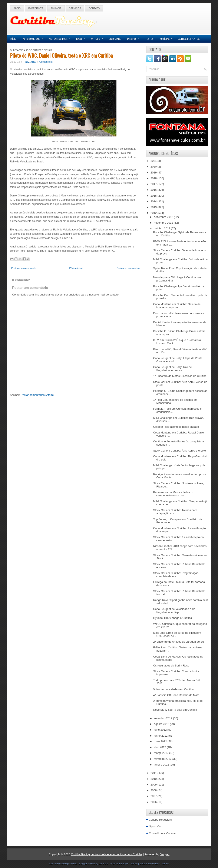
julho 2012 (161, 730)
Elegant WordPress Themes (154, 864)
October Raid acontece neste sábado (176, 427)
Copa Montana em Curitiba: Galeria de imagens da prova (177, 306)
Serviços (75, 8)
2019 (154, 173)
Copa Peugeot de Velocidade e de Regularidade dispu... (174, 611)
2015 (154, 196)
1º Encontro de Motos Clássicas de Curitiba (180, 376)
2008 (154, 790)
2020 (154, 167)
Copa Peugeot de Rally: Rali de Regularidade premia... (172, 369)
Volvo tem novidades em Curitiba (173, 689)
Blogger (165, 854)
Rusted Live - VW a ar (162, 833)
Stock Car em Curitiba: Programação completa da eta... (176, 575)
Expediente (36, 8)
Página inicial (76, 268)
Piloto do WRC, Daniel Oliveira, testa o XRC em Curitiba (61, 55)
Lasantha (104, 864)
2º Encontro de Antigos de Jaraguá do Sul (179, 642)
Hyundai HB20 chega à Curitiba (172, 618)
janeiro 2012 (162, 765)
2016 (154, 190)
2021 (154, 161)
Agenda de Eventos (189, 39)
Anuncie (56, 8)
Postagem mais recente (24, 268)
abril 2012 (160, 747)
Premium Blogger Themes (124, 864)
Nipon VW (155, 826)
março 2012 (162, 753)
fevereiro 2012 (163, 759)
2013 (154, 207)
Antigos (98, 38)
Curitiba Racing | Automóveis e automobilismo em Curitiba (107, 854)
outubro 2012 (162, 228)
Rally (82, 38)
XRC (33, 62)
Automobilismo (34, 38)
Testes (149, 39)
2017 (154, 184)
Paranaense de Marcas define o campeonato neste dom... (173, 494)
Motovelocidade (61, 38)
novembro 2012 (164, 223)
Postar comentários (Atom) (37, 395)
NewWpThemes (69, 864)
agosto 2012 (162, 724)
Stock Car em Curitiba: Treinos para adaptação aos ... (175, 512)
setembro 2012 (163, 718)
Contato (94, 8)
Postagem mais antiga (128, 268)
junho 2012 (161, 736)
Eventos (135, 38)
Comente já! (46, 62)
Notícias (167, 38)
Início (17, 8)
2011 (154, 773)
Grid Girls (115, 39)
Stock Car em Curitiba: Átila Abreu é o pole (179, 451)
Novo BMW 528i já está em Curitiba (175, 710)
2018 (154, 178)
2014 (154, 201)
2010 (154, 779)
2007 (154, 796)
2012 (154, 213)
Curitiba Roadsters (160, 820)
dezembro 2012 (164, 217)
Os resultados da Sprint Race (171, 666)
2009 (154, 785)
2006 (154, 802)
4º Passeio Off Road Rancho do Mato (176, 695)
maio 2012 (161, 741)
